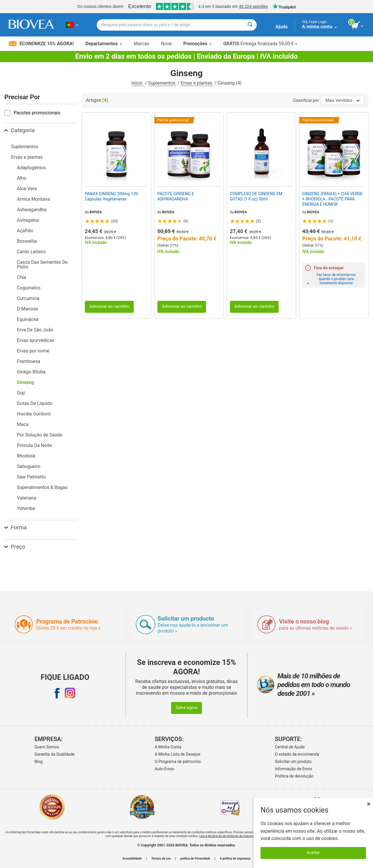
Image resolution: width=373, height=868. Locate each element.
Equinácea (28, 319)
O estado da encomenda (297, 754)
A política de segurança (235, 859)
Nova (166, 44)
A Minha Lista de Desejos (178, 754)
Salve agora (187, 708)
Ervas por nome (33, 351)
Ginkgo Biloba (31, 372)
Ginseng (25, 382)
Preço (15, 547)
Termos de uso (161, 859)
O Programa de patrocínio (178, 762)
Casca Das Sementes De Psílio (42, 264)
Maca (23, 424)
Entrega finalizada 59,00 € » (260, 44)
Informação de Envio (293, 769)
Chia (22, 277)
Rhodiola (26, 456)
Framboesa (29, 361)
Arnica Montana (33, 199)
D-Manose (27, 309)
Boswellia (27, 241)
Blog (38, 762)
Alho (22, 178)
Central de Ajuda (290, 747)
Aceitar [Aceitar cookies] (313, 853)
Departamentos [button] (104, 44)
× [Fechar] (369, 804)
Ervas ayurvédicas (36, 340)
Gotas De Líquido (35, 403)
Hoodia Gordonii (34, 414)
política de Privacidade (195, 859)
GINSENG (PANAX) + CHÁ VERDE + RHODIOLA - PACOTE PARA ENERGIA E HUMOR (332, 199)
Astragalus (28, 220)
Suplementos (162, 83)
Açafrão (25, 231)
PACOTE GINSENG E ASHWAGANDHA (176, 196)
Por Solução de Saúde (40, 435)
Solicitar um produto (293, 762)
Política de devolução (294, 776)
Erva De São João (35, 330)
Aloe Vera (27, 189)
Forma (16, 527)
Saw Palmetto (31, 477)
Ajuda (281, 27)
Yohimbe (26, 508)
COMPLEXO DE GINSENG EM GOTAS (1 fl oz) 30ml (256, 196)
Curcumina (28, 298)
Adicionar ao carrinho (109, 306)
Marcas (141, 44)
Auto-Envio (164, 769)
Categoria (20, 130)
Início (138, 83)
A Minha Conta (168, 747)
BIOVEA (96, 212)
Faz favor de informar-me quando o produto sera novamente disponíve (336, 279)
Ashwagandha (32, 210)
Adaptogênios (31, 168)
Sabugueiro (29, 466)
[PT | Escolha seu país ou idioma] (72, 25)
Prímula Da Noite (34, 445)
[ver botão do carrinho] (358, 26)
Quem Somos (47, 747)
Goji (21, 393)
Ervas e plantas (197, 83)
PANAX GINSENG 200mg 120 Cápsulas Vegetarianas (111, 196)
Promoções (197, 44)
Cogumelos (29, 288)
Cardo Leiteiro (31, 252)
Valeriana (27, 498)
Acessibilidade (132, 859)
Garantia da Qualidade (54, 754)
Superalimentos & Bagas (42, 487)
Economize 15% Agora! (41, 44)
